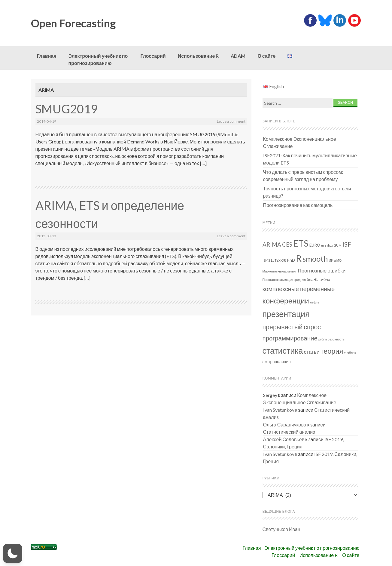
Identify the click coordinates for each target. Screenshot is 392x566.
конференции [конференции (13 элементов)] (286, 301)
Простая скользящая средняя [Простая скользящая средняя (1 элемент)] (284, 280)
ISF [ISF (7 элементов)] (347, 244)
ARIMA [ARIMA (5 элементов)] (272, 245)
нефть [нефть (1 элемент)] (315, 302)
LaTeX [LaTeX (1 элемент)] (276, 260)
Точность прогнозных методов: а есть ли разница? (307, 192)
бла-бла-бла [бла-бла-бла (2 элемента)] (318, 279)
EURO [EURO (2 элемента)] (315, 245)
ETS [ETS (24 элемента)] (301, 243)
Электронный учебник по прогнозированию (98, 59)
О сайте (266, 56)
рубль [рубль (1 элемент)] (323, 339)
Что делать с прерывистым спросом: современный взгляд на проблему (303, 175)
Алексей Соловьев (284, 439)
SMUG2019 (67, 109)
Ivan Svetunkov (279, 410)
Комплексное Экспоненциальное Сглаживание (300, 142)
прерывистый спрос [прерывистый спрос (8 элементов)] (292, 327)
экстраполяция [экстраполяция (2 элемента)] (277, 361)
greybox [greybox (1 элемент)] (327, 245)
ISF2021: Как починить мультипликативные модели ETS (310, 159)
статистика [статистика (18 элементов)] (283, 351)
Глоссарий (153, 56)
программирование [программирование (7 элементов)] (290, 338)
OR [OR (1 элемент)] (284, 260)
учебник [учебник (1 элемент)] (350, 352)
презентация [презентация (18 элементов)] (286, 314)
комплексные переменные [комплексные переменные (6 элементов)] (299, 289)
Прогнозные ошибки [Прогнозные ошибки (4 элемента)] (322, 271)
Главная (47, 56)
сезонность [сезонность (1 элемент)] (336, 339)
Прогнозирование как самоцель (298, 205)
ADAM (238, 56)
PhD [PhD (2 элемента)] (291, 260)
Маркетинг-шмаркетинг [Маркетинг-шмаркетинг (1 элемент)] (280, 271)
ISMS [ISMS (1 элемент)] (266, 260)
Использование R (198, 56)
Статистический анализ (289, 432)
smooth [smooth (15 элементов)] (315, 259)
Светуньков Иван (281, 529)
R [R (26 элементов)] (299, 258)
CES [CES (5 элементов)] (287, 245)
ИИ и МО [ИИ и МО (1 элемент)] (335, 260)
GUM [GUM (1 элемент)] (338, 245)
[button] (13, 553)
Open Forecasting (73, 23)
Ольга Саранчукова (285, 424)
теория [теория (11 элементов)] (332, 351)
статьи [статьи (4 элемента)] (312, 352)
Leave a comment (231, 121)
